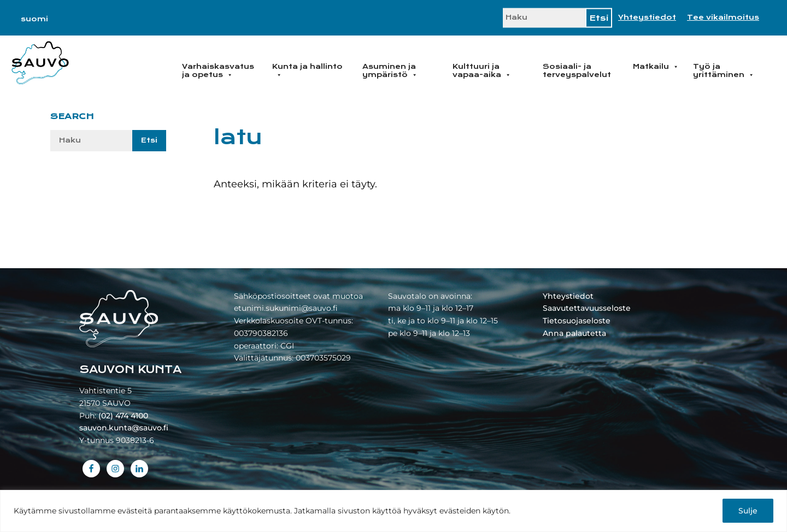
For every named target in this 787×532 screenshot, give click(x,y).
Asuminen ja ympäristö (390, 71)
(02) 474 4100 (123, 416)
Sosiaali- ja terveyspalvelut (577, 71)
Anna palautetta (574, 333)
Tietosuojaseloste (577, 321)
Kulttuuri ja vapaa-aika (482, 71)
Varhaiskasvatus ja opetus (218, 71)
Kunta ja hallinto (307, 71)
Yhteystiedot (647, 17)
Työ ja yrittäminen (724, 71)
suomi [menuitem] (34, 19)
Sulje (748, 511)
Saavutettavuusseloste (587, 308)
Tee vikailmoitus (723, 17)
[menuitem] (34, 19)
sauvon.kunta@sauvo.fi (124, 428)
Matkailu (656, 67)
